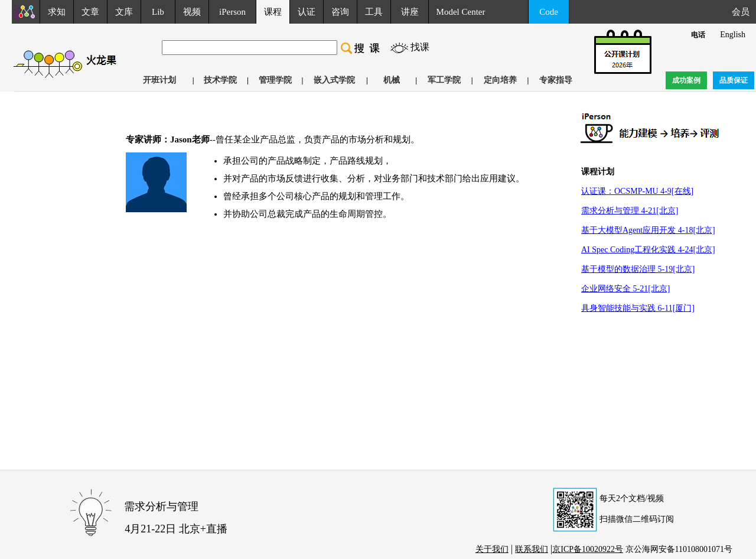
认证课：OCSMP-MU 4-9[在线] (637, 191)
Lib (158, 12)
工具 (374, 12)
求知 (57, 12)
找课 (420, 47)
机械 (392, 80)
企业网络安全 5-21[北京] (626, 289)
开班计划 (159, 80)
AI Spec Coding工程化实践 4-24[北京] (648, 250)
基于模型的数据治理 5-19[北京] (638, 269)
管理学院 (275, 80)
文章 (90, 12)
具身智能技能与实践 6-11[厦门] (638, 308)
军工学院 (444, 80)
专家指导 (556, 80)
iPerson (232, 12)
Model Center (461, 12)
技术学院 (220, 80)
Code (549, 12)
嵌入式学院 (334, 80)
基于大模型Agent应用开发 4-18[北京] (648, 230)
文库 (124, 12)
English (733, 35)
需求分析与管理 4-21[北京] (630, 211)
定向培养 (500, 80)
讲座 (410, 12)
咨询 (340, 12)
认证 (307, 12)
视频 (192, 12)
